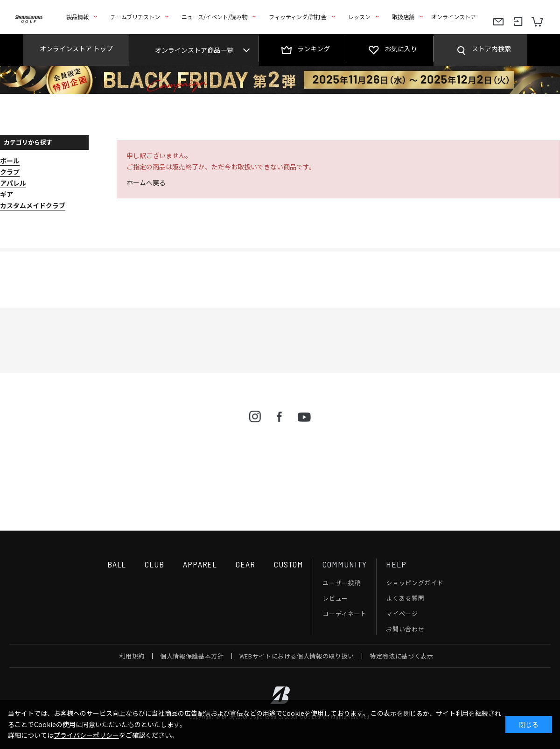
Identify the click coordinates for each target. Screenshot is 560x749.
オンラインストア (454, 17)
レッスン (359, 17)
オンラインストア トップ (76, 49)
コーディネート (345, 613)
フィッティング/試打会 (298, 17)
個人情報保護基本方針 (192, 656)
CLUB (154, 564)
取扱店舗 (403, 17)
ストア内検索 (491, 49)
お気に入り (401, 49)
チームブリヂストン (135, 17)
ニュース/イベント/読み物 (214, 17)
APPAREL (200, 564)
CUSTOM (289, 564)
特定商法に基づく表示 (402, 656)
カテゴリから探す (28, 142)
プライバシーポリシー (86, 735)
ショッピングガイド (415, 583)
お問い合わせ (405, 629)
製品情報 (77, 17)
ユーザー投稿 (342, 583)
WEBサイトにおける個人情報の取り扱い (297, 656)
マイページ (402, 613)
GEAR (245, 564)
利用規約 (132, 656)
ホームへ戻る (146, 182)
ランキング (314, 49)
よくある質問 (405, 598)
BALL (117, 564)
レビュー (335, 598)
